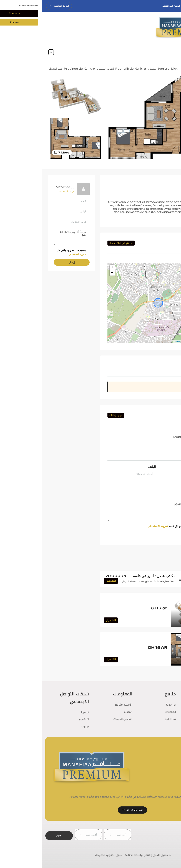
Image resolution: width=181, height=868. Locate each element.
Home (166, 52)
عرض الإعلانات (74, 415)
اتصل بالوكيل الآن (91, 810)
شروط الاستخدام (117, 526)
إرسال (30, 262)
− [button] (70, 273)
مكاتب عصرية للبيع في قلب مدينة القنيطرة (102, 576)
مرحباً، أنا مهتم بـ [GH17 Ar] (116, 511)
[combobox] (76, 835)
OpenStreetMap (149, 342)
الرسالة (163, 497)
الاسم (164, 467)
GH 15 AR (116, 648)
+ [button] (70, 268)
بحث (17, 835)
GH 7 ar (117, 608)
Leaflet (135, 342)
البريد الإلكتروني (158, 482)
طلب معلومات (155, 534)
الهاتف (110, 467)
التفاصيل (69, 581)
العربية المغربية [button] (19, 6)
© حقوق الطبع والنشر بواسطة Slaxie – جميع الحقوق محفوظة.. (91, 855)
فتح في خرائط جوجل (79, 243)
